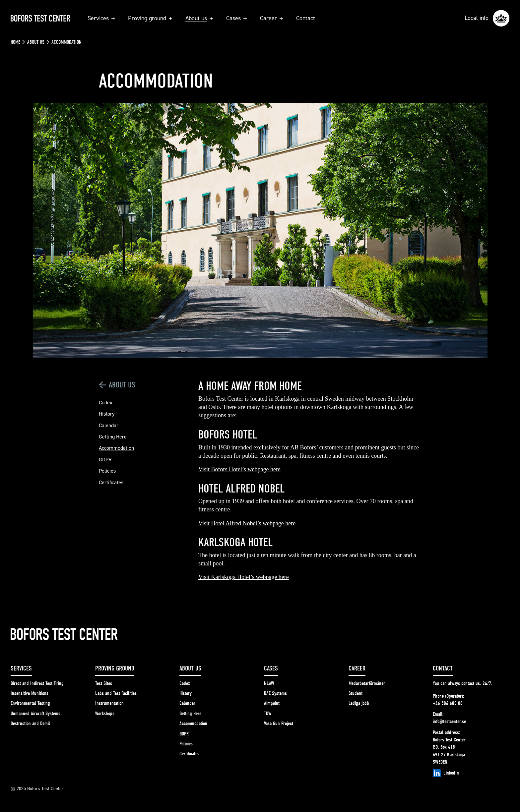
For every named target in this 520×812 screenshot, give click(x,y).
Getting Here (113, 436)
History (107, 414)
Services (101, 18)
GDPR (105, 459)
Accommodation (116, 448)
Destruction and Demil (30, 724)
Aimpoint (272, 703)
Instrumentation (109, 703)
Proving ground (150, 18)
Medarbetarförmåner (367, 683)
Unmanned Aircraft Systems (35, 714)
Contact (306, 18)
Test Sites (104, 683)
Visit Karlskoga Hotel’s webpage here (244, 577)
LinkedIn (446, 773)
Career (271, 18)
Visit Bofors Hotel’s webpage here (239, 469)
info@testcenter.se (449, 722)
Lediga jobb (359, 703)
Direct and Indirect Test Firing (37, 683)
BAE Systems (275, 693)
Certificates (111, 482)
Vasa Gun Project (279, 724)
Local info (487, 18)
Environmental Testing (30, 703)
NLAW (269, 683)
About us (199, 18)
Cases (236, 18)
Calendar (109, 425)
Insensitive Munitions (30, 693)
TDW (268, 714)
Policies (107, 471)
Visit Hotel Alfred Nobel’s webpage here (247, 523)
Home (15, 42)
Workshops (105, 714)
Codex (106, 402)
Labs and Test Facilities (116, 693)
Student (356, 693)
